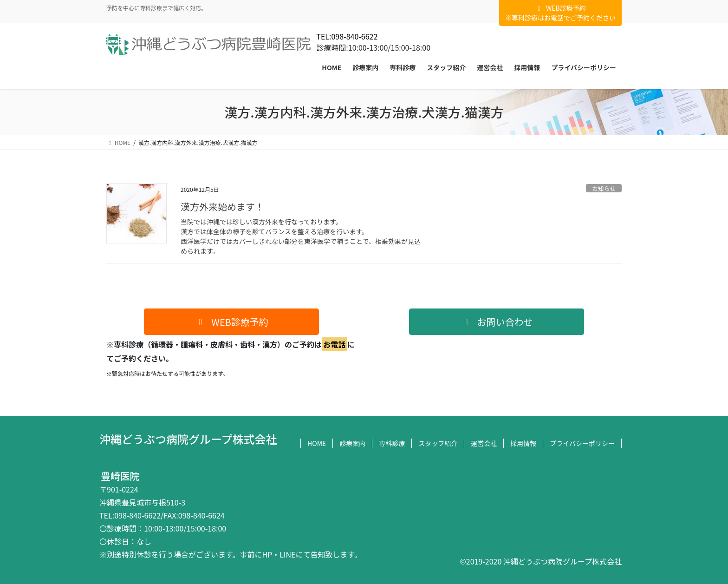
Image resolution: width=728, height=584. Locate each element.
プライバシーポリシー (582, 443)
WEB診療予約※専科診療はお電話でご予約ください (560, 13)
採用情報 (523, 443)
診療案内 (352, 443)
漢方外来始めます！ (222, 207)
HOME (317, 443)
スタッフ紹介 (438, 443)
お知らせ (604, 188)
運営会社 (484, 443)
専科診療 (392, 443)
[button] (231, 322)
